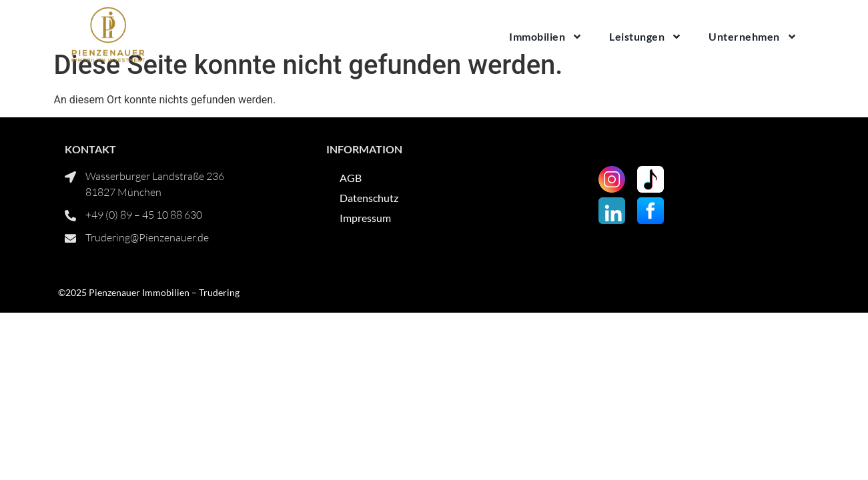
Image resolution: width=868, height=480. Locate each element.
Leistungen (645, 37)
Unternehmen (753, 37)
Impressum (365, 247)
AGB (351, 207)
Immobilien (546, 37)
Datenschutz (369, 227)
